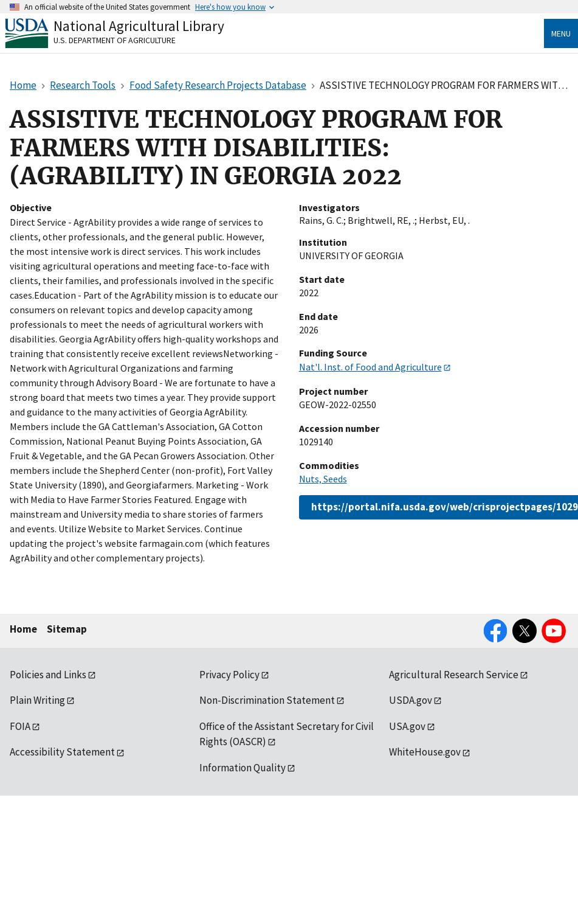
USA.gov (407, 726)
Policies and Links (48, 675)
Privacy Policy (229, 675)
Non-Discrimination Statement (267, 700)
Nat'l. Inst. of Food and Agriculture (370, 367)
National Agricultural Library (139, 26)
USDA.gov (411, 700)
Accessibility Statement (62, 752)
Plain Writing (37, 700)
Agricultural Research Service (454, 675)
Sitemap (67, 629)
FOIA (20, 726)
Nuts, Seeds (323, 479)
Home (23, 629)
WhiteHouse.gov (425, 752)
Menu (561, 33)
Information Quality (243, 768)
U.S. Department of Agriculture (115, 40)
